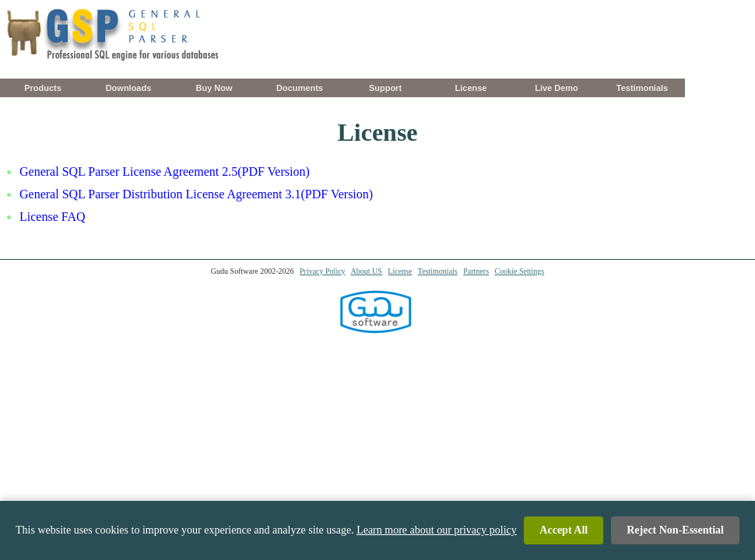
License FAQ (53, 217)
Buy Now (214, 88)
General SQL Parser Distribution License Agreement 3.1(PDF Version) (196, 194)
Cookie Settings (520, 271)
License (471, 88)
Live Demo (557, 88)
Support (385, 88)
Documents (300, 88)
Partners (476, 271)
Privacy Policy (323, 271)
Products (43, 88)
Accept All (564, 532)
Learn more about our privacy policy (437, 532)
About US (367, 271)
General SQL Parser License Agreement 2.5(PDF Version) (165, 171)
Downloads (129, 88)
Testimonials (642, 88)
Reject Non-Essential (675, 532)
